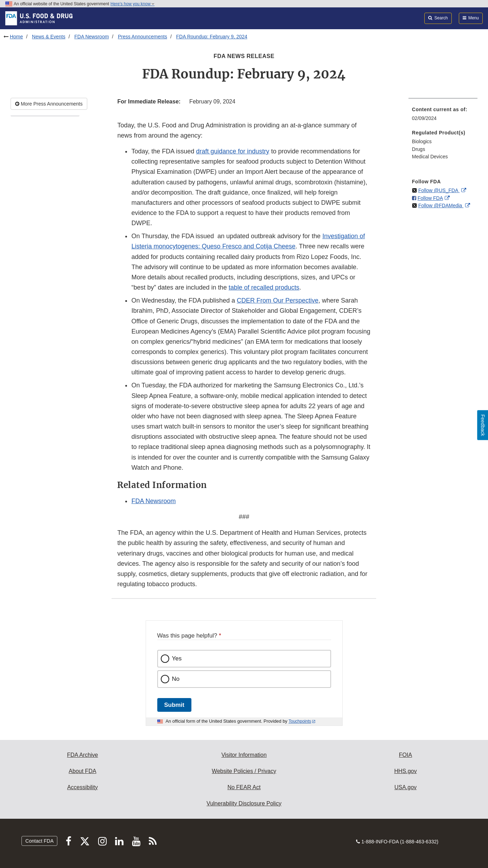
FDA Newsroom (91, 37)
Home (16, 37)
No (176, 679)
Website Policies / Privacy (244, 771)
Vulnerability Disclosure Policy (244, 803)
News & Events (49, 37)
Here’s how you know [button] (132, 4)
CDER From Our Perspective (278, 300)
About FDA (82, 771)
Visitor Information (244, 755)
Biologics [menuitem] (422, 141)
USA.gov (405, 787)
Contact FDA (39, 841)
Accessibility (83, 787)
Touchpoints (300, 721)
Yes (177, 658)
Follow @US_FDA (439, 190)
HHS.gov (405, 771)
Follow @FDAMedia (441, 205)
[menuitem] (443, 116)
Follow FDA (430, 198)
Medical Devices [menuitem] (430, 157)
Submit (174, 705)
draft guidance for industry (233, 151)
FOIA (405, 755)
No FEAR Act (244, 787)
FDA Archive (82, 755)
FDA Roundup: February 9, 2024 (212, 37)
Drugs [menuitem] (419, 149)
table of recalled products (264, 287)
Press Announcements (142, 37)
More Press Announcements (49, 104)
